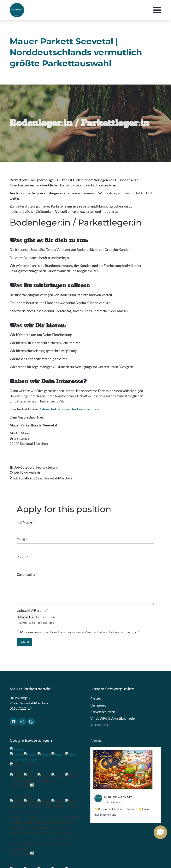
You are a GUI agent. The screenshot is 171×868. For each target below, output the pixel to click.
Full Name (25, 522)
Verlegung (98, 705)
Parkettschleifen (103, 712)
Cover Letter (27, 574)
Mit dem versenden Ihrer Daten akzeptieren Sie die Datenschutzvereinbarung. (80, 632)
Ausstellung (99, 725)
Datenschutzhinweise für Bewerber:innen (70, 409)
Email (22, 540)
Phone (22, 557)
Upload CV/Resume (32, 610)
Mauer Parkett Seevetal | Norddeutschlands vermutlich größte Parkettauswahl (76, 52)
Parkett (96, 699)
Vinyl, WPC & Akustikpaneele (112, 718)
